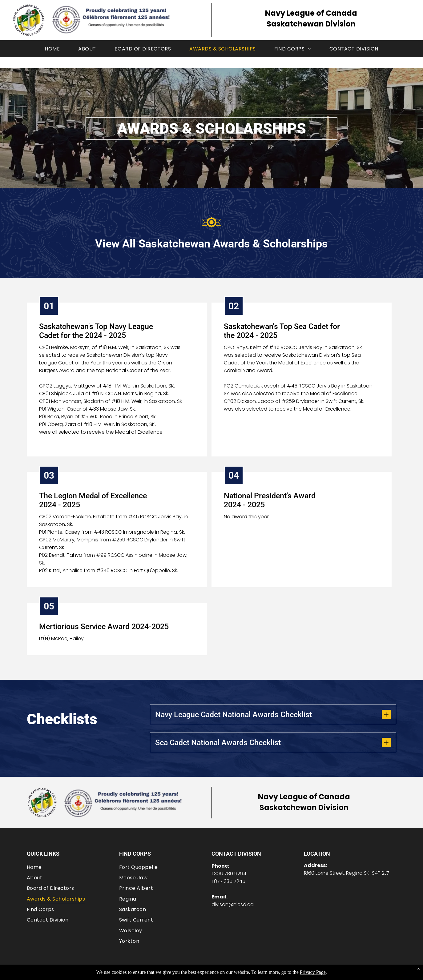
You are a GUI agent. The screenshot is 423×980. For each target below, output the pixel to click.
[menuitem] (52, 49)
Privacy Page (313, 972)
